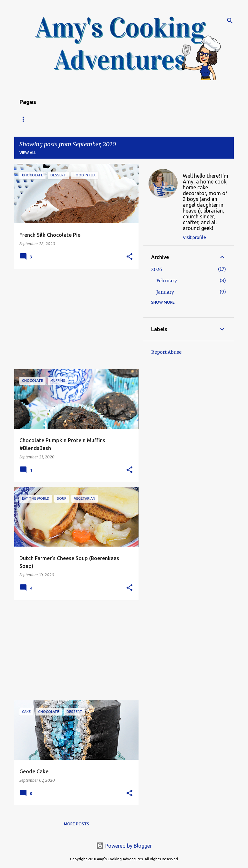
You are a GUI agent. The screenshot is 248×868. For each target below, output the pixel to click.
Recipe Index (60, 119)
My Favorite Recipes (186, 119)
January (165, 292)
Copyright (138, 119)
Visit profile (194, 237)
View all (28, 153)
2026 (157, 269)
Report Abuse (166, 352)
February (167, 281)
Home (26, 119)
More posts (77, 824)
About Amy (100, 119)
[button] (129, 257)
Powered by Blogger (124, 846)
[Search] (230, 21)
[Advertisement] (74, 319)
